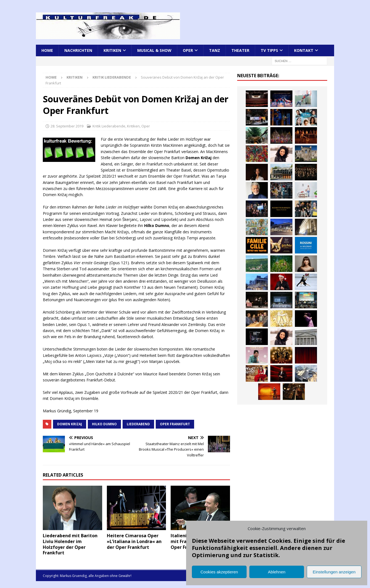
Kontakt (304, 50)
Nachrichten (78, 50)
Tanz (215, 50)
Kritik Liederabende (109, 126)
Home (47, 50)
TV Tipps (269, 50)
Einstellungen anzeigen (334, 572)
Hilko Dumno (104, 424)
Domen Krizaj (70, 424)
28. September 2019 (67, 126)
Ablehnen (277, 572)
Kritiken (112, 50)
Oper (188, 50)
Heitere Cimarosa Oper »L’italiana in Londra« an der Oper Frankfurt (134, 541)
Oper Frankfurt (175, 424)
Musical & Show (154, 50)
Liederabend (138, 424)
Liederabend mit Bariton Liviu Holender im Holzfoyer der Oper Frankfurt (70, 544)
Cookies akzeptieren (219, 572)
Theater (240, 50)
